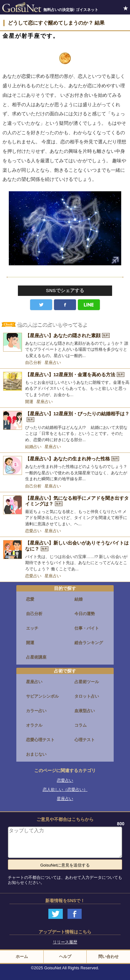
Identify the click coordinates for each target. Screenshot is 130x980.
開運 (29, 402)
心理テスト (85, 740)
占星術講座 (36, 657)
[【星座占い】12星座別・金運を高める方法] (65, 385)
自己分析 (33, 363)
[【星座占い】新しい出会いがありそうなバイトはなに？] (65, 556)
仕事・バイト (87, 628)
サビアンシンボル (42, 696)
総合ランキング (89, 643)
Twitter (41, 305)
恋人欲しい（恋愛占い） (65, 790)
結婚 (79, 599)
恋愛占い (33, 531)
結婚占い (33, 447)
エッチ (32, 628)
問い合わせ (108, 957)
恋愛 (30, 599)
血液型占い (85, 711)
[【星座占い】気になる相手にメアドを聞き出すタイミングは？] (65, 511)
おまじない (36, 754)
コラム (81, 725)
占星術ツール (87, 682)
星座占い (53, 363)
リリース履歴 (65, 942)
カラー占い (36, 711)
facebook (65, 305)
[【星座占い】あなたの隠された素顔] (65, 346)
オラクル (34, 725)
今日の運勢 (85, 614)
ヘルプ (65, 957)
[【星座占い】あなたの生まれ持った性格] (65, 469)
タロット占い (87, 696)
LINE (89, 305)
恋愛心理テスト (40, 740)
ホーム (22, 957)
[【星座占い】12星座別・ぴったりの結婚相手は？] (65, 427)
